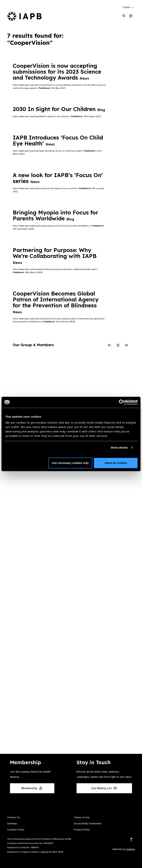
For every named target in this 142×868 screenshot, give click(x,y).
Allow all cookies (116, 463)
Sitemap (12, 823)
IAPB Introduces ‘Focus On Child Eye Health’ (58, 140)
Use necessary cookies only (70, 463)
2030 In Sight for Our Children (59, 109)
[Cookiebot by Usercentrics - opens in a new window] (122, 402)
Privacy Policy (82, 830)
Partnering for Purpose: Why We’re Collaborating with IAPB (55, 256)
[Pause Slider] (118, 345)
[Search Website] (124, 16)
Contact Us (14, 817)
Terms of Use (82, 817)
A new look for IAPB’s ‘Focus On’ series (58, 178)
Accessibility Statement (88, 823)
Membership (32, 788)
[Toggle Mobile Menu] (131, 16)
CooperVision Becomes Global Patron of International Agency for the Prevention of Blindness (56, 302)
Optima (131, 849)
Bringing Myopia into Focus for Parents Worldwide (55, 215)
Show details (119, 448)
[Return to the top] (131, 840)
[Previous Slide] (110, 345)
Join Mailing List (104, 788)
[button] (128, 7)
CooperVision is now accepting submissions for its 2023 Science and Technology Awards (57, 72)
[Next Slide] (126, 345)
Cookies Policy (16, 830)
